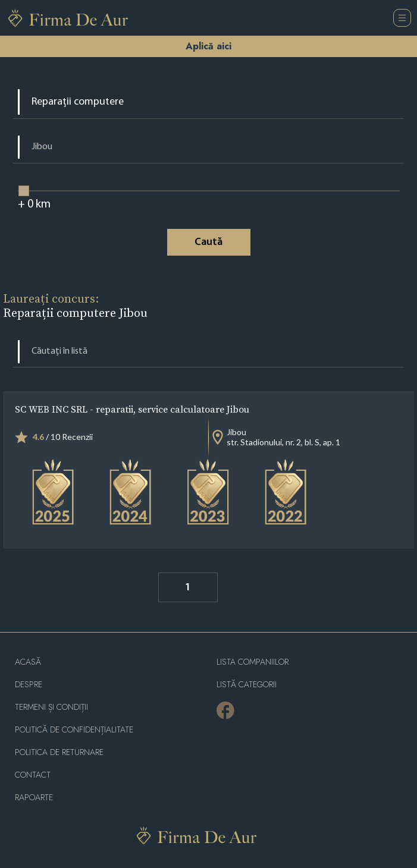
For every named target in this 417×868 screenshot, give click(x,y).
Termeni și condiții (51, 707)
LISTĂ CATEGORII (247, 685)
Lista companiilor (253, 662)
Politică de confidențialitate (74, 730)
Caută (208, 242)
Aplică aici (208, 46)
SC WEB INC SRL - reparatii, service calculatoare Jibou (132, 409)
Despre (29, 685)
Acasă (28, 662)
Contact (33, 775)
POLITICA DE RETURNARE (59, 752)
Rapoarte (34, 798)
